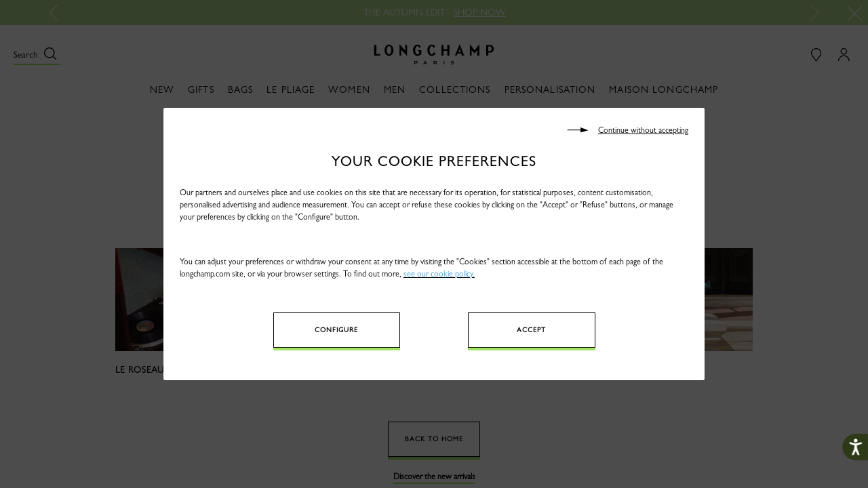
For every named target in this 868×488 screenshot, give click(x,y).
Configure (336, 330)
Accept (531, 330)
